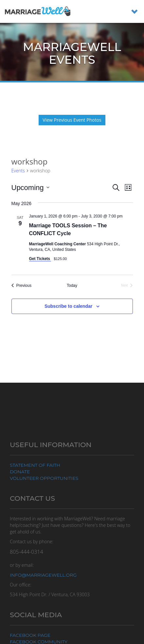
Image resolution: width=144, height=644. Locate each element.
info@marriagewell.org (43, 575)
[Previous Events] (22, 286)
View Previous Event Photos (72, 120)
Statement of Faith (35, 465)
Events (18, 171)
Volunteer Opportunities (44, 478)
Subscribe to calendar (68, 306)
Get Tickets (40, 259)
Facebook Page (30, 635)
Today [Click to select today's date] (72, 286)
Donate (20, 472)
